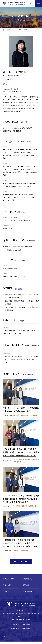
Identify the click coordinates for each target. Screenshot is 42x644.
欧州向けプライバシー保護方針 (21, 629)
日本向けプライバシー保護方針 (21, 625)
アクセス (6, 592)
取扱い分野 (7, 585)
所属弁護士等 (27, 579)
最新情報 (26, 585)
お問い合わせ (27, 592)
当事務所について (9, 579)
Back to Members (21, 562)
